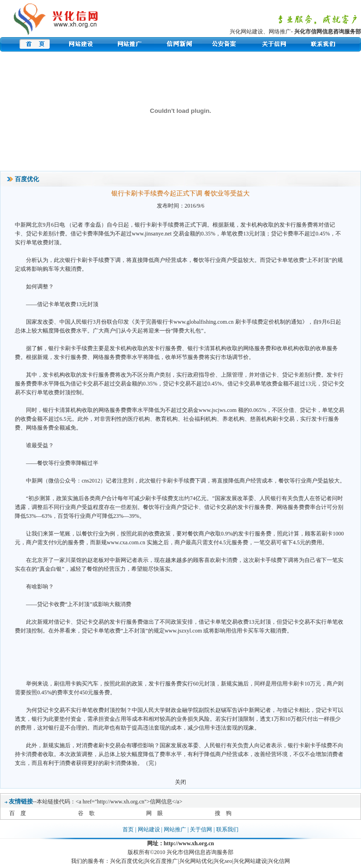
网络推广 (280, 32)
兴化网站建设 (246, 32)
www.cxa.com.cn (126, 542)
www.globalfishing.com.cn (204, 322)
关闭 (180, 782)
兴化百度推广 (161, 861)
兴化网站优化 (196, 861)
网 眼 (155, 813)
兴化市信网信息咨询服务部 (328, 32)
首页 (128, 829)
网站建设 (149, 829)
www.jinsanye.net (152, 234)
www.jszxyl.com (184, 631)
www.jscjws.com (218, 410)
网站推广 (175, 829)
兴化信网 (279, 861)
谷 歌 (86, 813)
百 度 (18, 813)
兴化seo (223, 861)
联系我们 (227, 829)
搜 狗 (223, 813)
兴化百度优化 (127, 861)
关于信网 (201, 829)
